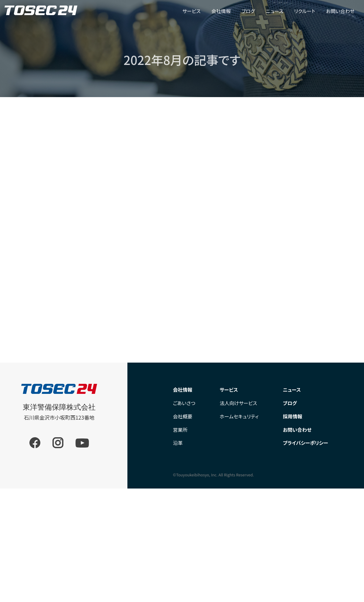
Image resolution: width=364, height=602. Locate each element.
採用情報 (293, 416)
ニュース (275, 11)
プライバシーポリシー (306, 443)
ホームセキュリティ (239, 416)
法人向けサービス (238, 403)
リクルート (305, 11)
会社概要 (183, 416)
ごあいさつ (184, 403)
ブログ (248, 11)
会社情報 (221, 11)
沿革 (178, 443)
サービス (191, 11)
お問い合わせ (340, 11)
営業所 (180, 430)
